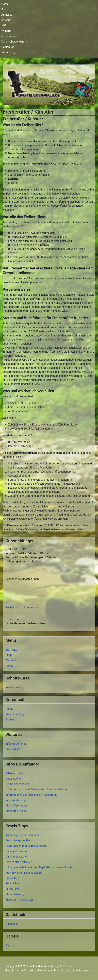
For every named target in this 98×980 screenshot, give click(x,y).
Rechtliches (12, 883)
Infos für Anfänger (16, 744)
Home (5, 4)
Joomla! (10, 970)
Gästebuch (8, 47)
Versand (6, 20)
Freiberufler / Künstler (19, 862)
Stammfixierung (15, 894)
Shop (4, 9)
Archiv (9, 666)
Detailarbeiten (14, 779)
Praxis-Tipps (13, 878)
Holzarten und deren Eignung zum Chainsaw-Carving (37, 789)
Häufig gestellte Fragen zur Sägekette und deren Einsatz (39, 867)
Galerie (10, 945)
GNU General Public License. (76, 970)
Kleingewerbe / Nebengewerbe (24, 873)
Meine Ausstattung (17, 806)
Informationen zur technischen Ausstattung (31, 795)
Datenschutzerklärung (14, 42)
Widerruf (6, 31)
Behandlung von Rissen (19, 840)
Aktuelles (7, 15)
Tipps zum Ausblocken (19, 900)
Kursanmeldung (15, 687)
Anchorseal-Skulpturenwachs (23, 607)
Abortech (11, 660)
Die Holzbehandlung (18, 784)
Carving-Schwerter (17, 851)
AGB (4, 25)
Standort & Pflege (16, 811)
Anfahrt (10, 709)
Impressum (8, 36)
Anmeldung (8, 52)
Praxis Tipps (13, 749)
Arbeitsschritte (14, 773)
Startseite (11, 650)
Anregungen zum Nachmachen (24, 835)
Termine (10, 720)
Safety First (12, 889)
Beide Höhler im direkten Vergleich (26, 846)
